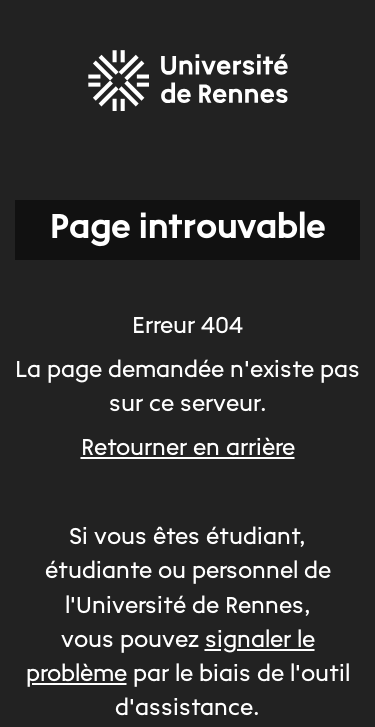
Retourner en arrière (188, 449)
